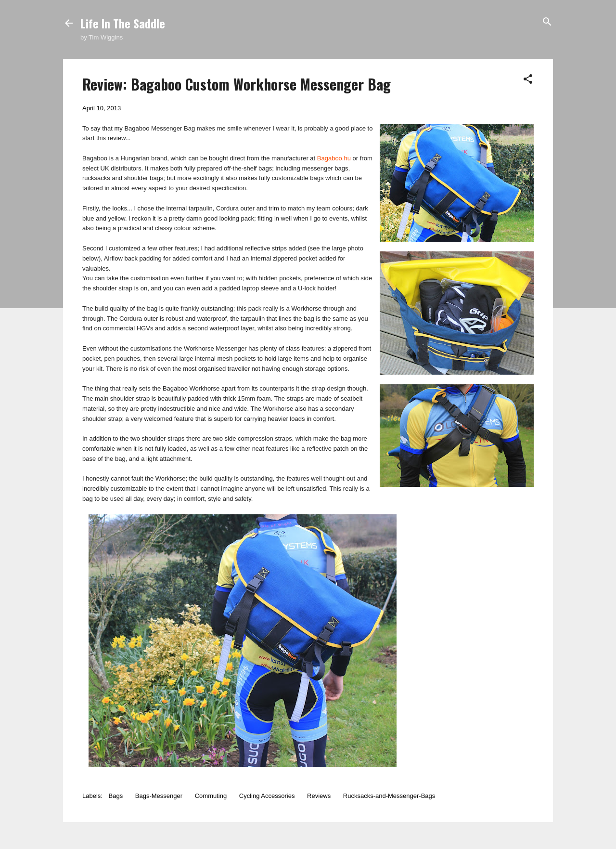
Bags (116, 796)
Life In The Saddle (123, 23)
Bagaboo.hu (334, 158)
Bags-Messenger (159, 796)
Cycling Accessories (267, 796)
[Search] (547, 22)
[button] (528, 80)
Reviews (319, 796)
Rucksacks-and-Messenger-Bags (389, 796)
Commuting (211, 796)
